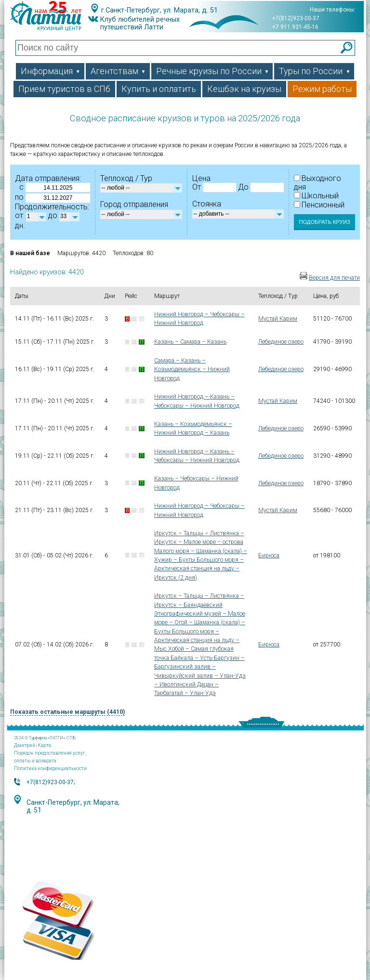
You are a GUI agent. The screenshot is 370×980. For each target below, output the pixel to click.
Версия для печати (334, 278)
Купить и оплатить (159, 89)
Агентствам (118, 71)
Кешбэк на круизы (244, 89)
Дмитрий (25, 745)
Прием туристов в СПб (64, 89)
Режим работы (322, 89)
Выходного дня (317, 183)
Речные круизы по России (213, 71)
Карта (44, 745)
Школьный (316, 196)
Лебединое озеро (281, 342)
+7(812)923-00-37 (296, 18)
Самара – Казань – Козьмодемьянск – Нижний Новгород (192, 369)
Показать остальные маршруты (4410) (67, 712)
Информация (51, 71)
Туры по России (315, 71)
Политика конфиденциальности (50, 768)
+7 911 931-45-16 (295, 27)
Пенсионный (319, 205)
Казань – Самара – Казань (190, 342)
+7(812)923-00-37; (51, 782)
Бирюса (269, 555)
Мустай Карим (278, 319)
